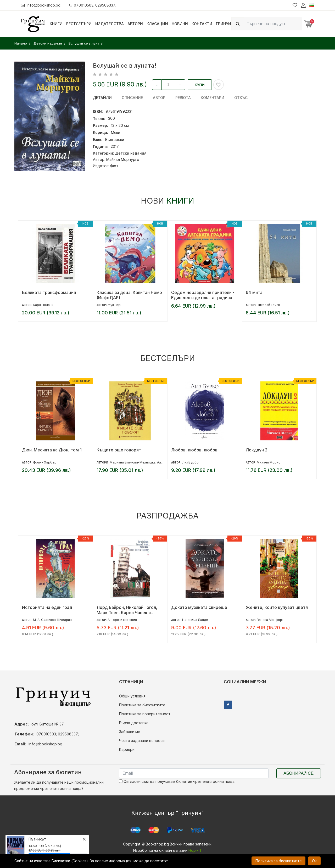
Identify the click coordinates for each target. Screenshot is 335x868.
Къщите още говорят (119, 450)
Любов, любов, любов (194, 450)
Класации (157, 24)
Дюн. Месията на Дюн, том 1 (52, 450)
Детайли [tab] (102, 98)
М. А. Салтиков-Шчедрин (52, 620)
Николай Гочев (268, 305)
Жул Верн (115, 305)
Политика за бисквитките (142, 705)
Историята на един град (47, 607)
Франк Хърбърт (45, 462)
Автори (135, 24)
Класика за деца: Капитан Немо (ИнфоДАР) (129, 295)
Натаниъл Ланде (195, 620)
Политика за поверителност (145, 714)
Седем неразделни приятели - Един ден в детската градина (203, 295)
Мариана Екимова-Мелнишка (133, 462)
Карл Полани (43, 305)
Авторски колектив (122, 620)
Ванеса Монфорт (270, 620)
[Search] (273, 24)
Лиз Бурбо (190, 462)
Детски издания (131, 153)
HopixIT (195, 850)
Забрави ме (130, 732)
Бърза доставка (134, 723)
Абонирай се (298, 773)
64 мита (254, 292)
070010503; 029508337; (93, 5)
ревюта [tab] (183, 98)
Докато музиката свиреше (199, 607)
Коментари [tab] (213, 98)
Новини (180, 24)
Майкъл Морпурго (123, 159)
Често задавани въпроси (142, 741)
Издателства (110, 24)
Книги (56, 24)
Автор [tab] (159, 98)
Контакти (202, 24)
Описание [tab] (132, 98)
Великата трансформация (49, 292)
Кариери (127, 749)
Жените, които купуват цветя (277, 607)
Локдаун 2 (257, 450)
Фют (114, 166)
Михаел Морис (269, 462)
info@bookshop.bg (41, 5)
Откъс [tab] (241, 98)
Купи (200, 85)
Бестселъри (79, 24)
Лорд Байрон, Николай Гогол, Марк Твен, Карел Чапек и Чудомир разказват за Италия (128, 610)
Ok (314, 861)
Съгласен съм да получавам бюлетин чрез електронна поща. (177, 781)
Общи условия (132, 696)
